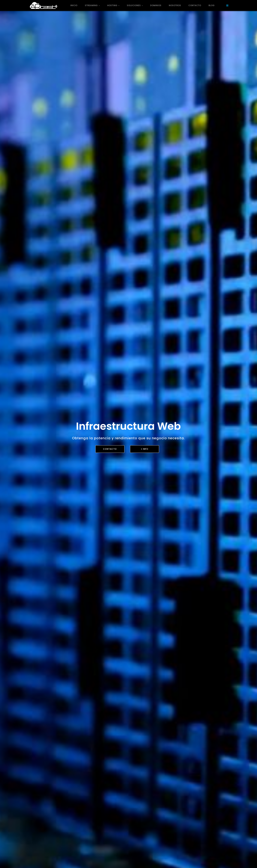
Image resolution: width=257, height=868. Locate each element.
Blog (212, 5)
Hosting (113, 5)
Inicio (74, 5)
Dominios (156, 5)
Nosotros (175, 5)
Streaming (92, 5)
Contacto (195, 5)
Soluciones (135, 5)
